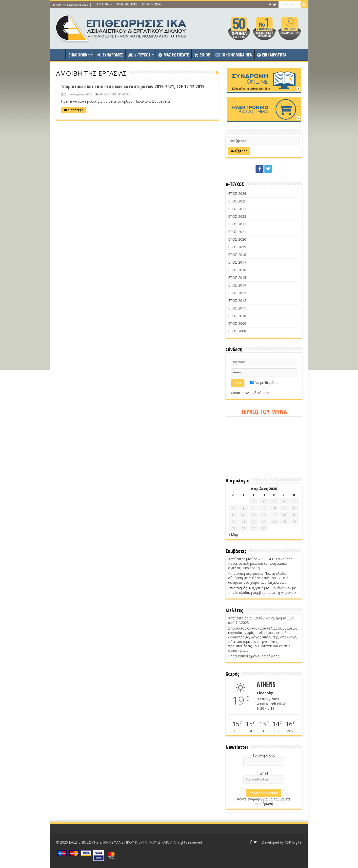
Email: (264, 773)
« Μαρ (233, 534)
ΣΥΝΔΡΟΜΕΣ (110, 55)
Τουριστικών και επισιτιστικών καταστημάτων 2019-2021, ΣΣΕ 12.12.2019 (133, 87)
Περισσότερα (74, 110)
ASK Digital (293, 842)
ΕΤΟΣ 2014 (237, 285)
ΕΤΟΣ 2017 (237, 262)
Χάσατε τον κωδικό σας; (250, 393)
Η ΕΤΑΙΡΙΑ (102, 4)
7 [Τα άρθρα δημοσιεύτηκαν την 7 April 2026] (243, 508)
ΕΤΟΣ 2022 (237, 224)
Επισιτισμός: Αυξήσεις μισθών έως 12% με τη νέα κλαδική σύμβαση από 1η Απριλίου (262, 590)
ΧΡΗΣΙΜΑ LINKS (127, 4)
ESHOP (202, 55)
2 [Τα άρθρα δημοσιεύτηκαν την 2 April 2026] (264, 501)
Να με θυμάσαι (264, 383)
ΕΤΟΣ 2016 (237, 270)
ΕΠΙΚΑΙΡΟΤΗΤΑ (272, 55)
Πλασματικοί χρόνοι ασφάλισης (254, 656)
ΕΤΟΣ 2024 (237, 209)
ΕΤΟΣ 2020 (237, 239)
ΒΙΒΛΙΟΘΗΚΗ (79, 55)
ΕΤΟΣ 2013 (237, 293)
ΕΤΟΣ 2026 (237, 193)
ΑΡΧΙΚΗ (59, 54)
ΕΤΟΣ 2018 (237, 255)
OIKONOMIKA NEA (234, 55)
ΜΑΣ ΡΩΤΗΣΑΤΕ (174, 55)
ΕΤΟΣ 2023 (237, 216)
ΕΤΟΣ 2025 (237, 201)
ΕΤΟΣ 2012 (237, 300)
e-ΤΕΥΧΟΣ (139, 55)
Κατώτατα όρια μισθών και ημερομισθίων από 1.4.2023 (261, 620)
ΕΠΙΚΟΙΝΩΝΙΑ (152, 4)
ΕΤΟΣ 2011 (237, 308)
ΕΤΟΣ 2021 (237, 232)
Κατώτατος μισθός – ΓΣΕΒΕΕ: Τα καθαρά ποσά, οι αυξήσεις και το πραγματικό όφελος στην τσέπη (260, 563)
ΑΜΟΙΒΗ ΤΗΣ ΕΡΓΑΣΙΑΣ (115, 94)
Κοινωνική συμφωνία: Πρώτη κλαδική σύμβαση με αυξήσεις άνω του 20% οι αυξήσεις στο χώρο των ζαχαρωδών (259, 578)
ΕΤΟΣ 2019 (237, 247)
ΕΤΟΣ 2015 (237, 278)
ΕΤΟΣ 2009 (237, 323)
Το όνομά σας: (264, 755)
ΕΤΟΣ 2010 (237, 316)
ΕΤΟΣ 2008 (237, 331)
